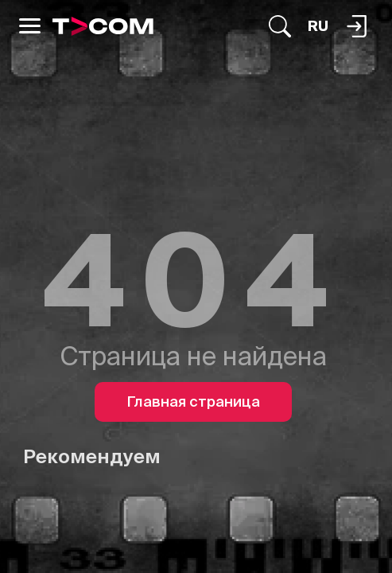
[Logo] (103, 26)
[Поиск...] (280, 26)
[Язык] (318, 26)
